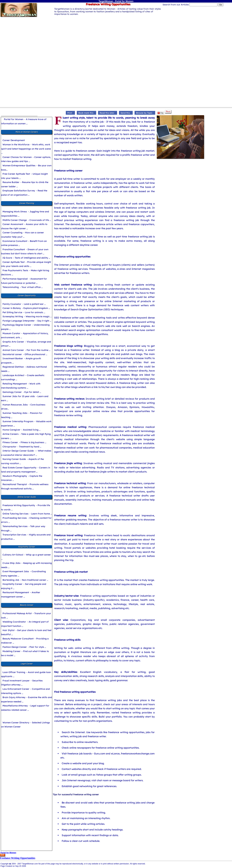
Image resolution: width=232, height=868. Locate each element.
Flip (160, 113)
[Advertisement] (116, 40)
